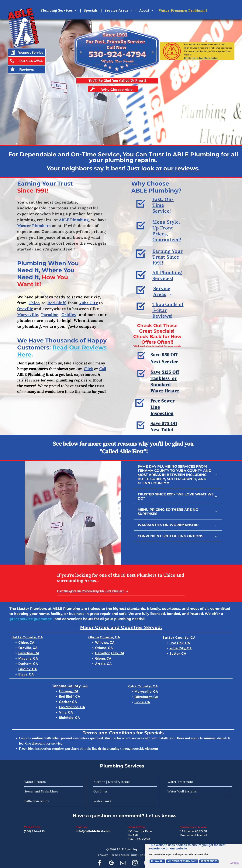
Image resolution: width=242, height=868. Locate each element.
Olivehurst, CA (146, 697)
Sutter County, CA (179, 638)
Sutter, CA (178, 654)
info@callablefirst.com (93, 831)
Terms (114, 855)
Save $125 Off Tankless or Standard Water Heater (165, 400)
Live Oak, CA (180, 643)
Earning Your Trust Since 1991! (168, 271)
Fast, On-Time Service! (163, 218)
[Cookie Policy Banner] (194, 854)
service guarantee (36, 619)
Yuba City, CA (181, 648)
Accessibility (129, 855)
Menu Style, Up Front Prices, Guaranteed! (167, 249)
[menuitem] (59, 10)
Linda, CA (142, 702)
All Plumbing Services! (167, 285)
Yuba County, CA (143, 686)
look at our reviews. (170, 168)
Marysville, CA (146, 692)
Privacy (103, 855)
